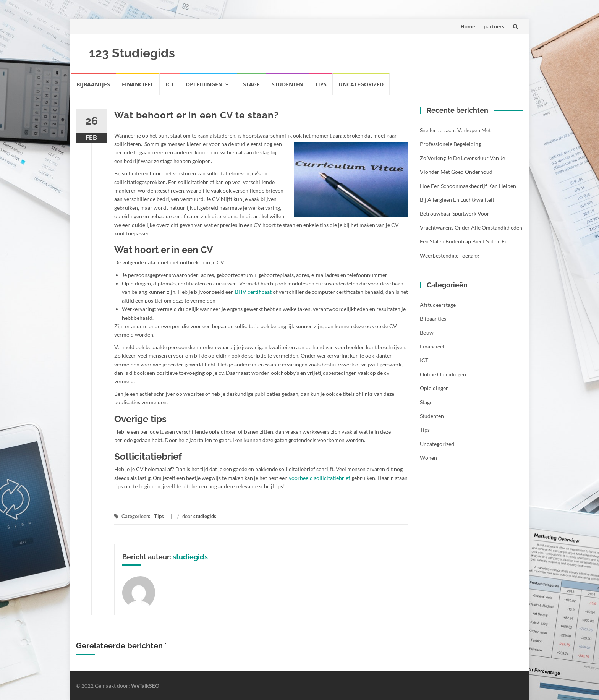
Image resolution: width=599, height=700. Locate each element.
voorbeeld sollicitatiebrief (320, 478)
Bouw (427, 333)
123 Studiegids (132, 53)
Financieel (138, 84)
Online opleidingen (443, 374)
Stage (251, 84)
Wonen (428, 458)
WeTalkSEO (145, 686)
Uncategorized (361, 84)
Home (468, 26)
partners (494, 26)
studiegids (205, 516)
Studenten (287, 84)
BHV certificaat (253, 292)
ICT (170, 84)
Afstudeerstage (438, 305)
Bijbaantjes (93, 84)
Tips (321, 84)
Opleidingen (204, 84)
